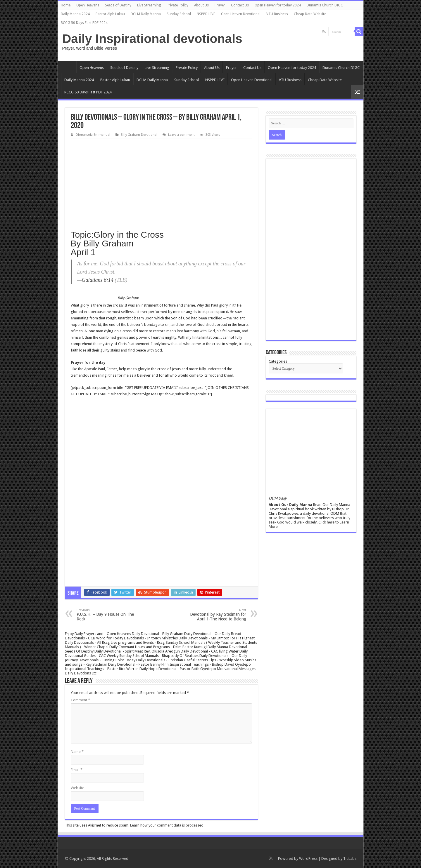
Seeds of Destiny (118, 5)
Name (77, 752)
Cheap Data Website (310, 14)
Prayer (220, 5)
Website (77, 788)
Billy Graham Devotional (139, 135)
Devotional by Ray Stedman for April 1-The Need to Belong (216, 615)
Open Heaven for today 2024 (278, 5)
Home (66, 5)
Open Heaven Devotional (241, 14)
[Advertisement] (161, 182)
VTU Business (277, 14)
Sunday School (179, 14)
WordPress (308, 859)
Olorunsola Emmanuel (93, 135)
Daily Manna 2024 (75, 14)
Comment (80, 700)
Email (77, 770)
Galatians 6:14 (98, 280)
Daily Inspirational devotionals (152, 39)
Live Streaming (149, 5)
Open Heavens (88, 5)
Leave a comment (181, 135)
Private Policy (177, 5)
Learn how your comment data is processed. (167, 825)
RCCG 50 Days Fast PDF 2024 (84, 23)
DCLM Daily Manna (146, 14)
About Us (201, 5)
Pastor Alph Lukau (110, 14)
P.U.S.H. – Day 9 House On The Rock (107, 615)
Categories (278, 361)
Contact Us (240, 5)
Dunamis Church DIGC (325, 5)
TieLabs (350, 859)
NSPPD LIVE (206, 14)
